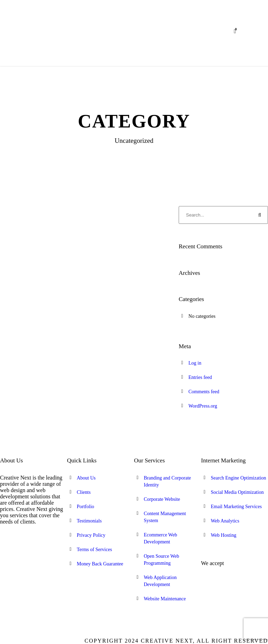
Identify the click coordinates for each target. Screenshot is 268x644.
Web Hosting (224, 535)
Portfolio (85, 507)
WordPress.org (203, 406)
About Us (86, 478)
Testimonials (89, 521)
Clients (84, 492)
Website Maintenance (165, 599)
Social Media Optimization (237, 492)
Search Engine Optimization (239, 478)
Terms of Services (94, 550)
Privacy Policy (91, 535)
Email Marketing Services (236, 507)
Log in (195, 363)
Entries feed (200, 377)
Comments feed (204, 392)
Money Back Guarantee (100, 564)
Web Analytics (225, 521)
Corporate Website (162, 499)
